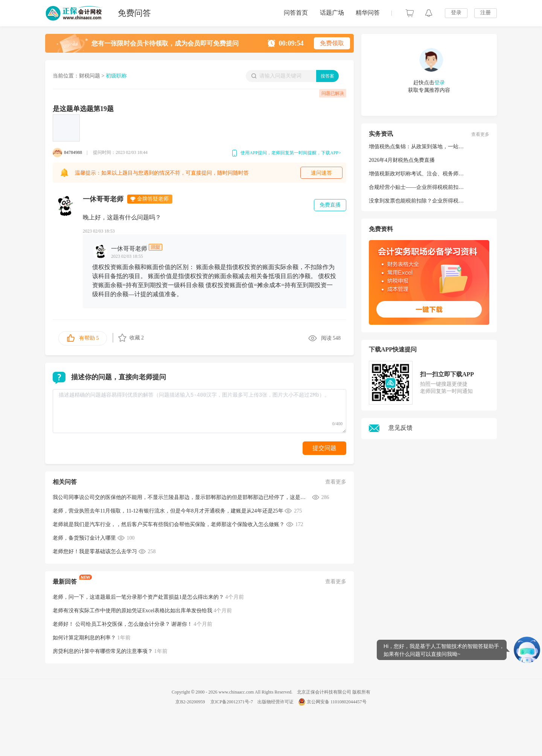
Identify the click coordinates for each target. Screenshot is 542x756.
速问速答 (321, 173)
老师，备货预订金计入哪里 (84, 538)
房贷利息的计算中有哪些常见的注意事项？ (103, 651)
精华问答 (368, 13)
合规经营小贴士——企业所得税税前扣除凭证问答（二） (435, 187)
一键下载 (429, 310)
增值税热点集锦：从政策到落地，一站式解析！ (424, 147)
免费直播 (330, 205)
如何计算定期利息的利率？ (84, 638)
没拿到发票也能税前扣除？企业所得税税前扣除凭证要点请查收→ (445, 201)
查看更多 (336, 482)
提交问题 (324, 448)
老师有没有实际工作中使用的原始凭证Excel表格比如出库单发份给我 (132, 611)
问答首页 (296, 13)
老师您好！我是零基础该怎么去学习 (95, 551)
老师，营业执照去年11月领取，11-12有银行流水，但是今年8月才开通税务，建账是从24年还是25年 (168, 511)
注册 (486, 13)
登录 (456, 13)
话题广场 (332, 13)
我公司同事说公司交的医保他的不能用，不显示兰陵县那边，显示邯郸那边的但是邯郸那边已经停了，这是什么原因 (182, 497)
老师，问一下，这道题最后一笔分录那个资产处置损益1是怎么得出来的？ (138, 597)
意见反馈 (391, 428)
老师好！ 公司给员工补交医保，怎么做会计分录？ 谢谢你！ (123, 624)
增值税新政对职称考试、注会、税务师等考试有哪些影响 (435, 174)
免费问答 (134, 13)
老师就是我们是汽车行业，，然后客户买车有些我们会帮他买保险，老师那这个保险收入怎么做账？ (169, 524)
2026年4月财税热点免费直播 (402, 160)
